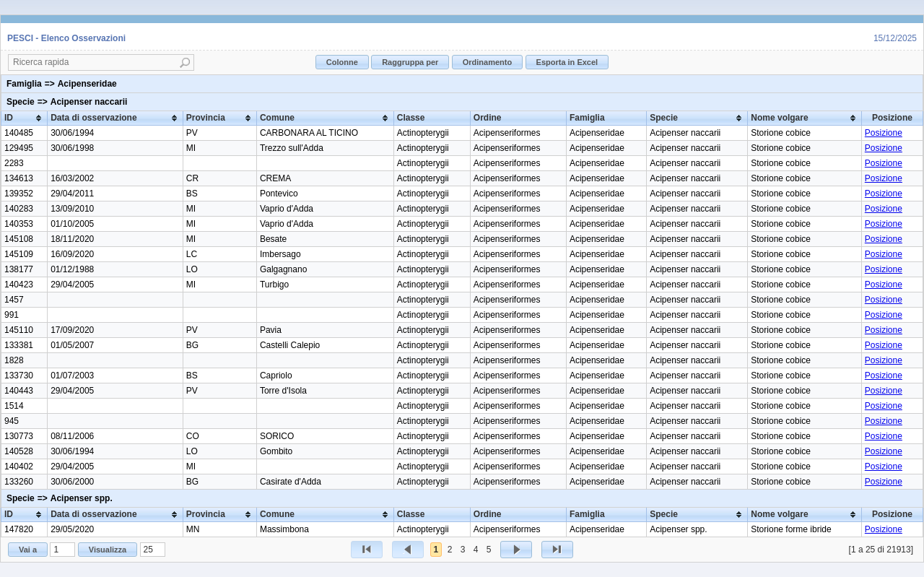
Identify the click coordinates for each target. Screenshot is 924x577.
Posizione (884, 133)
